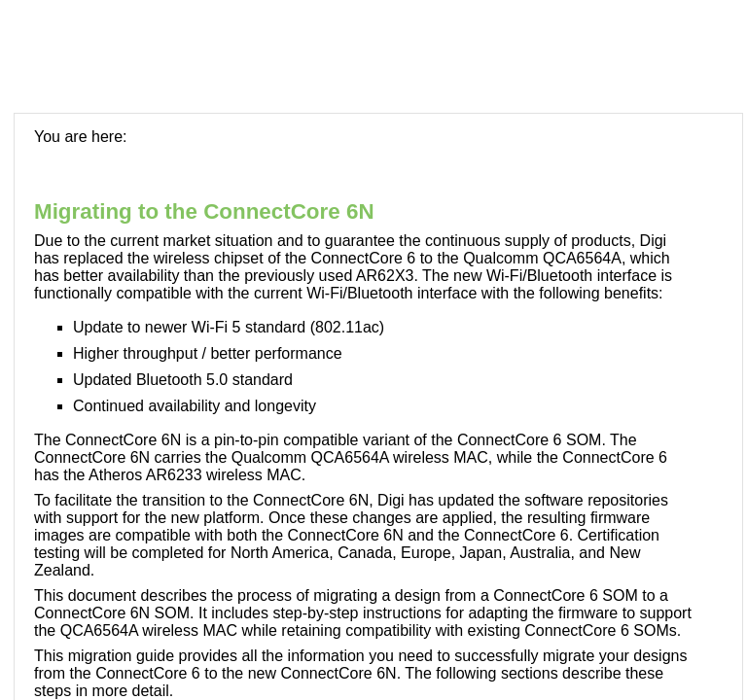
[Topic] (378, 407)
